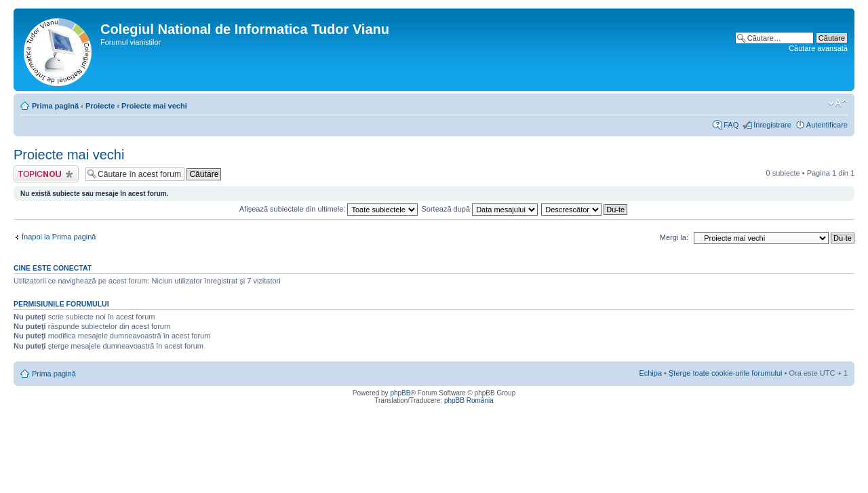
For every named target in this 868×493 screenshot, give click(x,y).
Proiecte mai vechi (154, 106)
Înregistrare (772, 125)
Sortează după (480, 209)
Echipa (650, 373)
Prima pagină (55, 106)
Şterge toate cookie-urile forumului (726, 373)
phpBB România (469, 400)
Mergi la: (674, 237)
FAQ (731, 125)
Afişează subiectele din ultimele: (329, 209)
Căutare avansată (818, 48)
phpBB (400, 393)
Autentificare (827, 125)
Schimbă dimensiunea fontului (838, 103)
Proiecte (100, 106)
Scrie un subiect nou (46, 174)
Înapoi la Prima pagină (59, 237)
